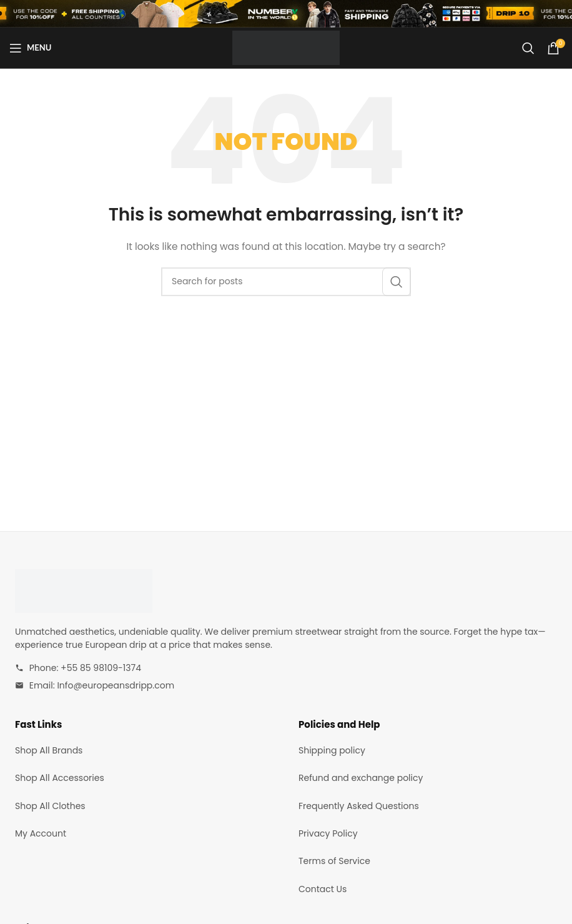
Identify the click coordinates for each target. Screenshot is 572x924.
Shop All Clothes (50, 806)
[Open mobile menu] (30, 48)
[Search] (528, 48)
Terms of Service (334, 861)
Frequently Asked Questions (359, 806)
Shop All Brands (49, 750)
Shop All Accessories (60, 778)
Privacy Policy (328, 833)
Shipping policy (332, 750)
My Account (41, 833)
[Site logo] (286, 47)
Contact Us (323, 889)
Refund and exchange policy (361, 778)
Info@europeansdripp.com (116, 685)
